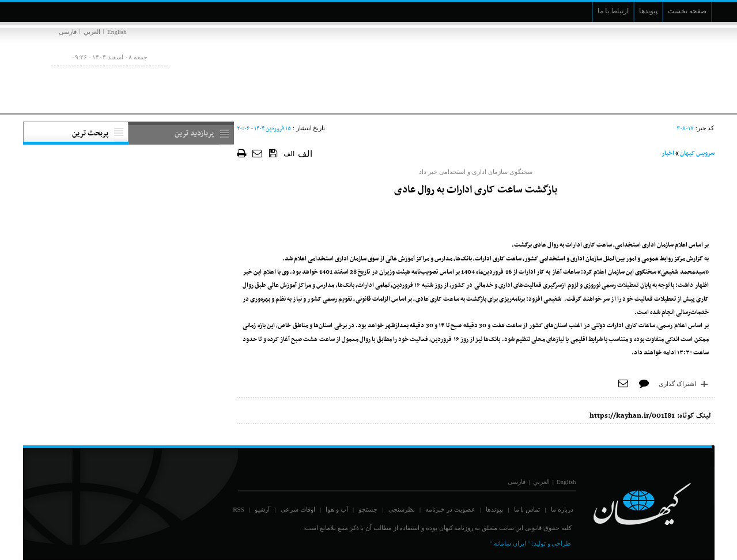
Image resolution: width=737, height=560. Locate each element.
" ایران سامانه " (510, 543)
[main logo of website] (638, 68)
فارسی (68, 32)
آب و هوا (337, 509)
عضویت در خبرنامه (450, 509)
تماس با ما (527, 509)
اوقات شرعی (298, 509)
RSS (239, 509)
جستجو (368, 509)
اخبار (668, 154)
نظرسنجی (402, 509)
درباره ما (562, 509)
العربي (92, 32)
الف (289, 154)
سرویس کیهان (697, 154)
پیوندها (494, 509)
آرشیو (262, 509)
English (117, 32)
